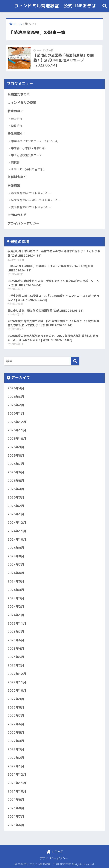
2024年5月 (16, 581)
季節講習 (14, 185)
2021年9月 (16, 800)
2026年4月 (16, 388)
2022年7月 (16, 716)
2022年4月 (16, 741)
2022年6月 (16, 724)
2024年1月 (16, 615)
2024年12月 (17, 522)
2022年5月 (16, 732)
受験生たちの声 (19, 94)
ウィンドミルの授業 (22, 102)
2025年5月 (16, 481)
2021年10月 (17, 791)
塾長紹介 (17, 126)
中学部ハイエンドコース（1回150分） (35, 141)
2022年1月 (16, 766)
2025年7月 (16, 464)
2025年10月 (17, 439)
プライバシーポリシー (23, 223)
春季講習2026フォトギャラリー (31, 193)
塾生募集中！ (17, 133)
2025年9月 (16, 447)
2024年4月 (16, 590)
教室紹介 (17, 119)
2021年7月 (16, 816)
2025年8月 (16, 455)
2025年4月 (16, 489)
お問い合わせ (17, 215)
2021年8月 (16, 808)
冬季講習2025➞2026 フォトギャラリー (36, 200)
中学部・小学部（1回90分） (29, 148)
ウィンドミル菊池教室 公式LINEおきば (55, 6)
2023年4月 (16, 649)
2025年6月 (16, 472)
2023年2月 (16, 665)
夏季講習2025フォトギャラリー (31, 207)
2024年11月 (17, 531)
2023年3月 (16, 657)
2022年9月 (16, 699)
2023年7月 (16, 632)
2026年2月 (16, 405)
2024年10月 (17, 539)
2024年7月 (16, 565)
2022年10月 (17, 690)
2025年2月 (16, 506)
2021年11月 (17, 783)
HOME (55, 852)
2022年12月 (17, 674)
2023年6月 (16, 640)
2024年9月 (16, 548)
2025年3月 (16, 497)
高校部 (15, 162)
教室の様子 (15, 111)
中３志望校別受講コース (27, 155)
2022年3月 (16, 749)
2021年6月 (16, 825)
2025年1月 (16, 514)
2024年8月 (16, 556)
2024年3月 (16, 598)
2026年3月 (16, 397)
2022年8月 (16, 707)
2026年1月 (16, 413)
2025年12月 (17, 422)
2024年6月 (16, 573)
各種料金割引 (17, 177)
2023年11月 (17, 623)
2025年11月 (17, 430)
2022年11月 (17, 682)
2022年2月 (16, 758)
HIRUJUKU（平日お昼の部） (28, 169)
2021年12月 (17, 774)
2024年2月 (16, 606)
